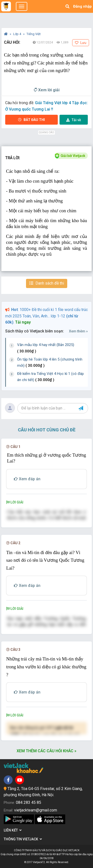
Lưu (81, 43)
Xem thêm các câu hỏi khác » (46, 751)
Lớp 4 (17, 34)
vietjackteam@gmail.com (36, 810)
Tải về (74, 120)
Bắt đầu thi (31, 120)
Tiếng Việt (34, 34)
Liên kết (13, 830)
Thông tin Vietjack (23, 839)
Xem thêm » (78, 331)
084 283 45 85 (29, 802)
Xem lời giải (47, 90)
